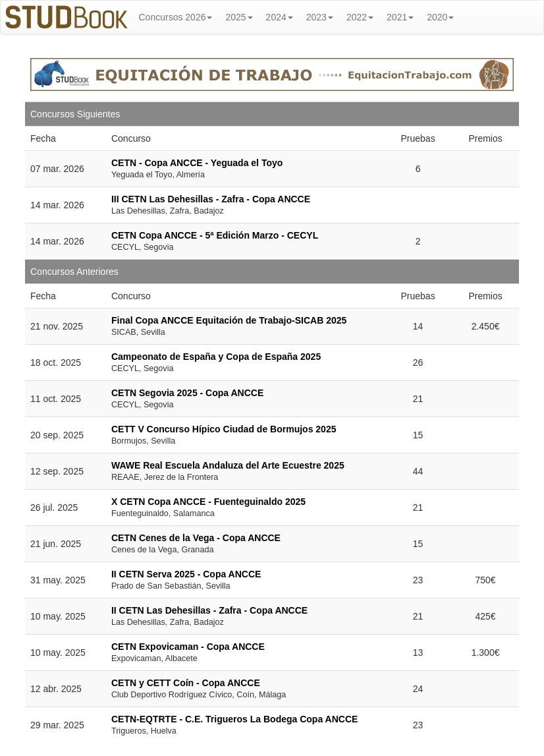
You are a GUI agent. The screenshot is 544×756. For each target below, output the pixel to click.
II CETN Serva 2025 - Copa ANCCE (186, 574)
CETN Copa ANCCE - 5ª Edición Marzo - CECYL (215, 235)
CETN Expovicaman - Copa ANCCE (188, 647)
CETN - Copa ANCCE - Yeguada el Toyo (197, 163)
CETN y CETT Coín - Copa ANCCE (186, 683)
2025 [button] (239, 17)
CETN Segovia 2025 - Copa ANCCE (187, 393)
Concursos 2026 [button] (176, 17)
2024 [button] (280, 17)
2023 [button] (320, 17)
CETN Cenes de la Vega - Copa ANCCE (196, 538)
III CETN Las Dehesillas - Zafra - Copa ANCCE (211, 199)
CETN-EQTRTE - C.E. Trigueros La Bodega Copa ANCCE (234, 719)
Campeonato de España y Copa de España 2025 (216, 357)
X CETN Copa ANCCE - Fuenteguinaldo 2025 (208, 502)
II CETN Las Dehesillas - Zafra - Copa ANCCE (209, 610)
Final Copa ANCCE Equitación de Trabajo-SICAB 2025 (229, 320)
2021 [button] (400, 17)
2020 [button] (440, 17)
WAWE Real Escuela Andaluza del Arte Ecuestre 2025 (228, 465)
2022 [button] (360, 17)
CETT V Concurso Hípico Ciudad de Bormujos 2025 (224, 429)
